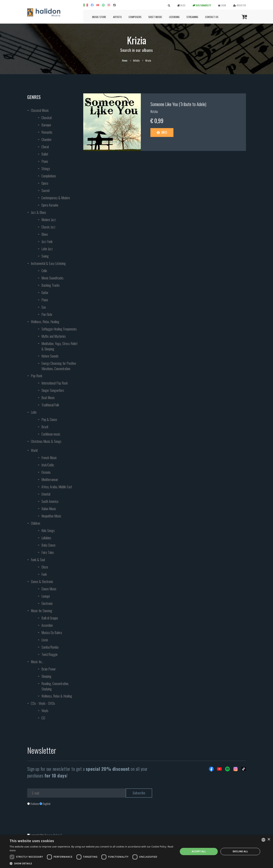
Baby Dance (48, 545)
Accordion (47, 625)
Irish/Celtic (48, 465)
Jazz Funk (47, 241)
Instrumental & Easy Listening (48, 263)
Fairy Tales (48, 552)
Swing (45, 256)
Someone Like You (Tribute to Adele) (178, 104)
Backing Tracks (51, 285)
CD (43, 718)
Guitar (45, 292)
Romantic (47, 132)
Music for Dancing (42, 611)
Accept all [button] (199, 851)
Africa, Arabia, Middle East (57, 487)
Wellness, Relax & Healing (57, 696)
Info (162, 132)
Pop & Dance (49, 419)
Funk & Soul (38, 560)
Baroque (46, 125)
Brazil (45, 427)
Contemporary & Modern (56, 198)
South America (50, 501)
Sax (44, 307)
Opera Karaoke (50, 205)
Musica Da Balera (52, 632)
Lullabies (46, 538)
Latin (34, 412)
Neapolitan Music (51, 516)
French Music (49, 458)
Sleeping (46, 676)
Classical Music (40, 110)
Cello (44, 271)
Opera (45, 183)
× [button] (269, 840)
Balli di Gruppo (50, 618)
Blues (45, 234)
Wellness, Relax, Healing (45, 322)
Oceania (46, 472)
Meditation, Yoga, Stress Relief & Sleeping (59, 346)
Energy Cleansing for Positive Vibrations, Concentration (59, 366)
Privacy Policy (52, 835)
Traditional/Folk (50, 405)
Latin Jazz (47, 249)
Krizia (154, 111)
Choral (45, 147)
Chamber (47, 139)
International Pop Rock (55, 383)
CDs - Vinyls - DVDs (43, 703)
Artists (117, 17)
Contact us (212, 17)
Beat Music (48, 398)
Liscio (45, 640)
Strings (46, 169)
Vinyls (45, 711)
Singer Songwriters (53, 390)
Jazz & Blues (38, 212)
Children (35, 523)
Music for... (37, 662)
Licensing (174, 17)
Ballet (45, 154)
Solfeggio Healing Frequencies (59, 329)
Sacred (45, 190)
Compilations (49, 176)
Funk (44, 574)
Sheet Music (155, 17)
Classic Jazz (48, 227)
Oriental (46, 494)
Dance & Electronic (42, 581)
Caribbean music (51, 434)
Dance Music (49, 589)
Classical (47, 118)
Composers (135, 17)
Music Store (99, 17)
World (34, 450)
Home (125, 60)
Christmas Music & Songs (46, 441)
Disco (45, 567)
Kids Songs (48, 530)
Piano (45, 161)
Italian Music (49, 509)
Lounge (46, 596)
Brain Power (49, 669)
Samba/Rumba (50, 647)
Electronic (47, 603)
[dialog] (136, 852)
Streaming (192, 17)
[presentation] (56, 821)
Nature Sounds (50, 356)
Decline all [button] (240, 851)
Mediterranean (50, 479)
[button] (91, 863)
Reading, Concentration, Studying (55, 686)
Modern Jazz (49, 220)
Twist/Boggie (49, 654)
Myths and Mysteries (54, 336)
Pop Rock (37, 376)
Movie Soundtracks (52, 278)
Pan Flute (47, 314)
